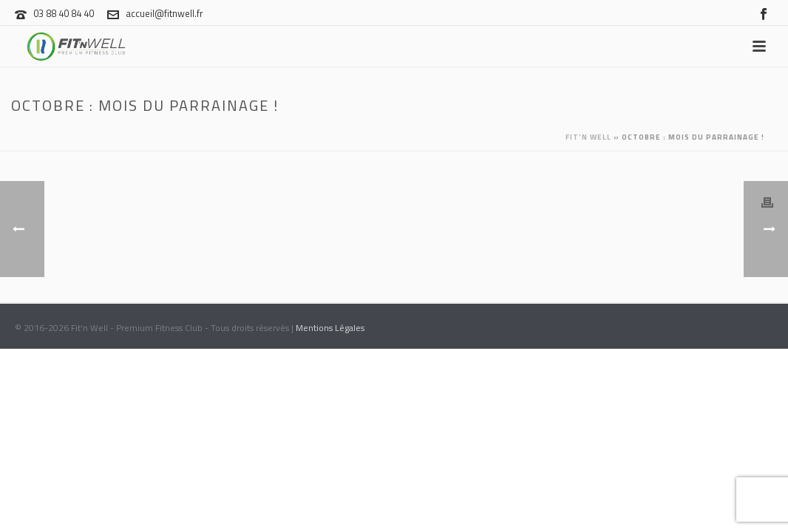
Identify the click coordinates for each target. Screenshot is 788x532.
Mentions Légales (330, 328)
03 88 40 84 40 (64, 13)
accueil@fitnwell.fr (164, 13)
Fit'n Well (588, 137)
